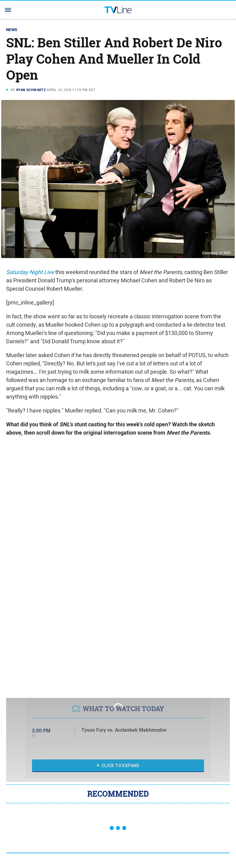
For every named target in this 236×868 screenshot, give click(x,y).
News (12, 30)
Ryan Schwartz (31, 90)
